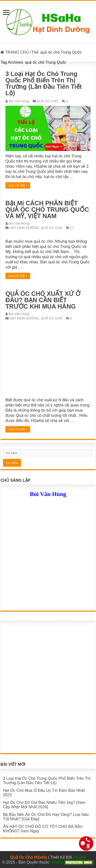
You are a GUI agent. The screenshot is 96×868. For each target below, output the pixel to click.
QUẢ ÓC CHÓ (48, 101)
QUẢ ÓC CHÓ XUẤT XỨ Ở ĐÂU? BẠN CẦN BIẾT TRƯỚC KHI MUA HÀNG (43, 300)
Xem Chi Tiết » (18, 185)
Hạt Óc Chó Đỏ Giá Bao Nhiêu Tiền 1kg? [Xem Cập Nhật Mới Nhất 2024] (44, 805)
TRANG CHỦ (15, 52)
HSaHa (79, 857)
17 (72, 228)
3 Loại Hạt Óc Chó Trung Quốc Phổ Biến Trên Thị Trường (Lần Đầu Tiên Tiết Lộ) (44, 83)
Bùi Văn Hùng (19, 101)
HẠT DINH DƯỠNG (24, 228)
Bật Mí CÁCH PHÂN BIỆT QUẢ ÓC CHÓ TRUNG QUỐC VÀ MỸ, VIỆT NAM (47, 210)
